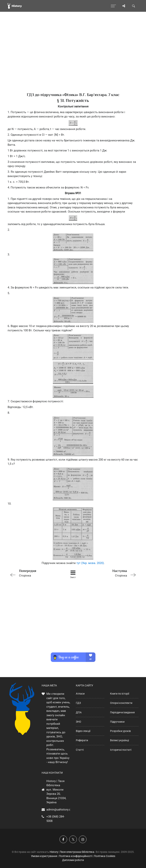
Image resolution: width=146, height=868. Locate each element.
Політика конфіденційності (76, 856)
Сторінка (34, 573)
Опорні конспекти (121, 703)
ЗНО (79, 722)
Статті (80, 750)
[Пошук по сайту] (134, 6)
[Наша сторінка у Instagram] (83, 839)
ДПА (79, 712)
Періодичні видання (122, 712)
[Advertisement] (73, 59)
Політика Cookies (105, 856)
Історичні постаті (121, 750)
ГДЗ (78, 703)
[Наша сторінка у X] (73, 839)
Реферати (82, 740)
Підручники (117, 722)
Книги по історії (120, 694)
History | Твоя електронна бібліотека (72, 852)
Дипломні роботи (73, 860)
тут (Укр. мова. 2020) (90, 563)
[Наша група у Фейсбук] (63, 839)
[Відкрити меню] (113, 6)
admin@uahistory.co (59, 810)
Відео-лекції (83, 731)
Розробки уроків (120, 731)
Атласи (80, 694)
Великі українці (119, 740)
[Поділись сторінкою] (124, 6)
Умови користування (44, 856)
